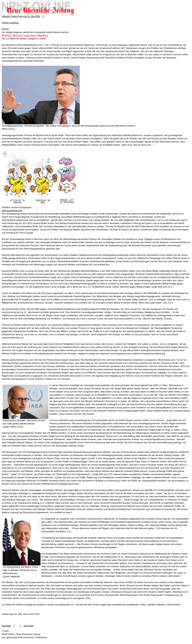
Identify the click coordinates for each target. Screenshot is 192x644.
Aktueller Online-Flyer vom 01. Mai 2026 (21, 16)
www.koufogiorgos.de (12, 211)
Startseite (6, 626)
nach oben (29, 626)
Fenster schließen (10, 23)
